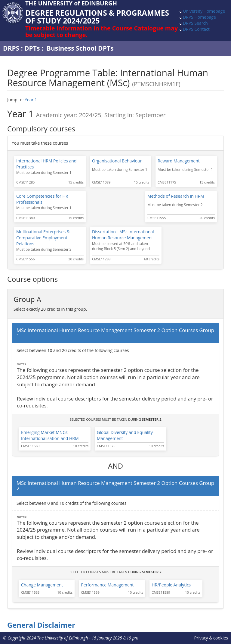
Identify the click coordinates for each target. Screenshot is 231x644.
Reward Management (179, 161)
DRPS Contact (196, 29)
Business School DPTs (80, 48)
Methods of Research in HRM (176, 196)
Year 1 (31, 100)
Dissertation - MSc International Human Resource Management (123, 235)
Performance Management (107, 585)
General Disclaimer (41, 625)
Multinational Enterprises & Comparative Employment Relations (43, 238)
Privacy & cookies (211, 638)
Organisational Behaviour (117, 161)
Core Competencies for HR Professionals (42, 199)
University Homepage (204, 11)
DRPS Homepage (199, 17)
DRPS (11, 48)
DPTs (32, 48)
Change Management (42, 585)
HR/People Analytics (171, 585)
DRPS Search (195, 23)
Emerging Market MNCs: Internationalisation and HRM (50, 435)
